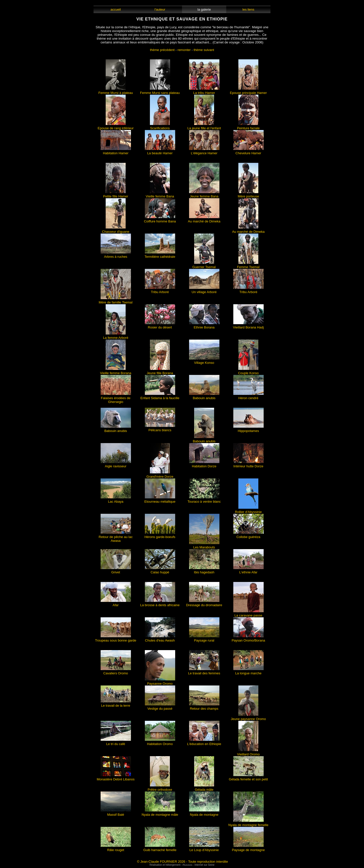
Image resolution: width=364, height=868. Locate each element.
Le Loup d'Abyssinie (204, 848)
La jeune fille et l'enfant (204, 127)
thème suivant (204, 50)
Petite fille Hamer (116, 195)
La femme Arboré (116, 336)
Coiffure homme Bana (160, 220)
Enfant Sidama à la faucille (160, 397)
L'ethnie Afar (248, 571)
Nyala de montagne (204, 813)
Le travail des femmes (204, 672)
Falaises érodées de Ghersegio (116, 398)
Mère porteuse (248, 195)
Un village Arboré (204, 290)
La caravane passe (248, 614)
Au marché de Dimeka (204, 220)
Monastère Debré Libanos (116, 778)
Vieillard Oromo (248, 753)
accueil (116, 9)
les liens (248, 9)
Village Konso (204, 361)
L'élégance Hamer (204, 152)
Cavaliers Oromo (116, 672)
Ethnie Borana (204, 326)
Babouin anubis (204, 397)
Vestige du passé (160, 707)
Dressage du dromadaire (204, 604)
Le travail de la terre (116, 704)
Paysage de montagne (248, 848)
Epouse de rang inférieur (116, 127)
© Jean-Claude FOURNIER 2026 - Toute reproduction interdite (183, 862)
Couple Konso (248, 372)
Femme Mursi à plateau (116, 91)
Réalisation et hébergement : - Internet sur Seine (182, 865)
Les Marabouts (204, 546)
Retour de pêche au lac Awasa (116, 537)
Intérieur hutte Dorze (248, 465)
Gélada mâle (204, 788)
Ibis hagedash (204, 571)
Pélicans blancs (160, 429)
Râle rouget (116, 848)
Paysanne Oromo (160, 682)
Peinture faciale (248, 127)
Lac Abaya (116, 500)
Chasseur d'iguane (116, 230)
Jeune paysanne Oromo (248, 717)
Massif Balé (116, 813)
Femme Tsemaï (248, 265)
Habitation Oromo (160, 742)
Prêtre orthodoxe (160, 788)
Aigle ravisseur (116, 465)
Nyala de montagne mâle (160, 813)
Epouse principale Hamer (248, 91)
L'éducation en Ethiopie (204, 742)
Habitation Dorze (204, 465)
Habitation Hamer (116, 152)
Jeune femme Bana (204, 195)
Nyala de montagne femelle (248, 823)
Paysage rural (204, 639)
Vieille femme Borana (116, 372)
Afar (116, 604)
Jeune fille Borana (160, 372)
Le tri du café (116, 742)
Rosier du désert (160, 326)
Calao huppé (160, 571)
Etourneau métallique (160, 500)
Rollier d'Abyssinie (248, 510)
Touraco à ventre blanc (204, 500)
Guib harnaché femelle (160, 848)
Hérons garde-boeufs (160, 535)
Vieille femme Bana (160, 195)
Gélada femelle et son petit (248, 778)
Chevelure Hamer (248, 152)
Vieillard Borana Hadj (248, 326)
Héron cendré (248, 397)
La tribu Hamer (204, 91)
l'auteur (160, 9)
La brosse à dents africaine (160, 604)
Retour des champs (204, 707)
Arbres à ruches (116, 255)
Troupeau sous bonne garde (116, 639)
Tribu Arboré (160, 290)
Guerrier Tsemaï (204, 265)
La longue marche (248, 672)
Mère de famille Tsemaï (116, 301)
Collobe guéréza (248, 535)
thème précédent (162, 50)
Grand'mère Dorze (160, 475)
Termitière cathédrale (160, 255)
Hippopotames (248, 429)
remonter (184, 50)
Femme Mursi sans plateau (160, 91)
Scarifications (160, 127)
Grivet (116, 571)
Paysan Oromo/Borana (248, 639)
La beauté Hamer (160, 152)
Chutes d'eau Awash (160, 639)
